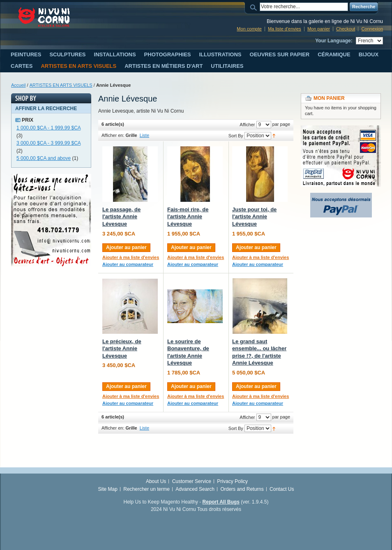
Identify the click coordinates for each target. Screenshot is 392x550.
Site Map (108, 489)
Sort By (236, 136)
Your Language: (334, 41)
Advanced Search (195, 489)
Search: (255, 7)
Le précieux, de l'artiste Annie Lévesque (122, 349)
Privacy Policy (232, 481)
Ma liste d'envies (285, 29)
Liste (144, 135)
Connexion (372, 29)
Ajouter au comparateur (128, 264)
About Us (156, 481)
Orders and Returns (242, 489)
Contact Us (282, 489)
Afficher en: (113, 135)
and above (44, 158)
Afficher (247, 125)
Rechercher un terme (146, 489)
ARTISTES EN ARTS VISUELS (61, 85)
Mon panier (319, 29)
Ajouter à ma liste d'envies (131, 257)
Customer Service (192, 481)
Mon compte (249, 29)
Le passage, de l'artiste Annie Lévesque (121, 217)
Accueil (18, 85)
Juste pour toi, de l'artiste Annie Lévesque (254, 217)
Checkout (346, 29)
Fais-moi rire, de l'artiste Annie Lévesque (188, 217)
